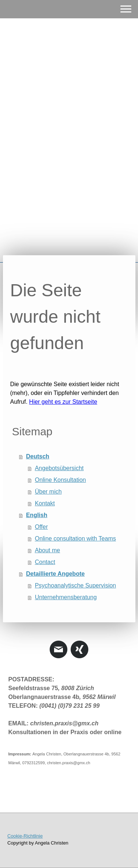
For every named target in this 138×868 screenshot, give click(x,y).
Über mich (48, 492)
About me (47, 550)
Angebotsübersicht (59, 468)
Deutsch (38, 456)
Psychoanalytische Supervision (76, 585)
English (37, 515)
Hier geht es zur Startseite (63, 402)
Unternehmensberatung (66, 597)
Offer (41, 527)
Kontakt (45, 503)
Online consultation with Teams (75, 539)
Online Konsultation (61, 480)
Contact (45, 562)
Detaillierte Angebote (55, 574)
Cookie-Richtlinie (25, 836)
